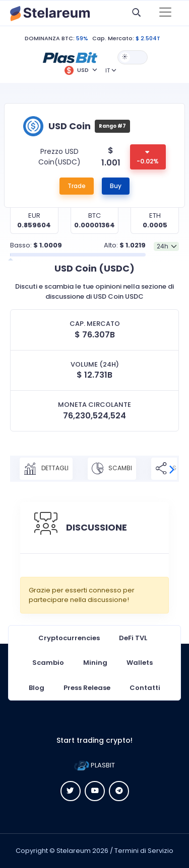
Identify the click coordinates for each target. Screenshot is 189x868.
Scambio (48, 663)
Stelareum (74, 851)
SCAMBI (112, 469)
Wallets (140, 663)
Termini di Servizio (144, 851)
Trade (77, 186)
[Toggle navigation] (165, 13)
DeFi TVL (133, 638)
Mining (95, 663)
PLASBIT (94, 765)
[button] (70, 57)
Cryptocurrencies (69, 638)
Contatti (145, 688)
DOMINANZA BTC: (50, 38)
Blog (37, 688)
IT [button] (108, 70)
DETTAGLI (46, 469)
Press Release (87, 688)
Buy (116, 186)
